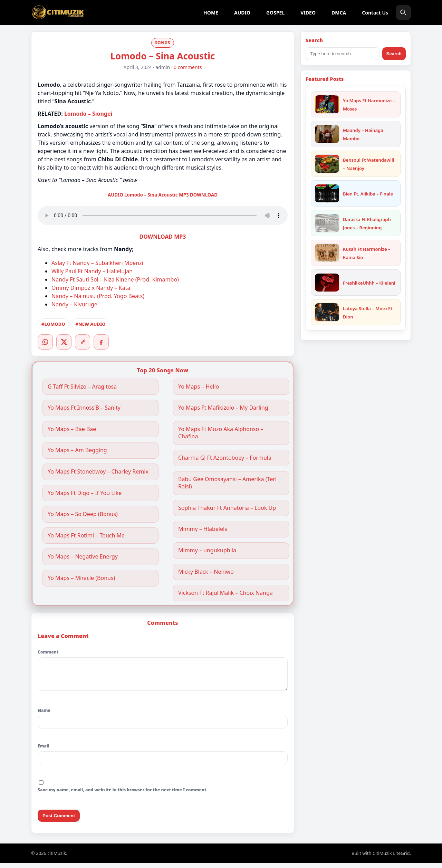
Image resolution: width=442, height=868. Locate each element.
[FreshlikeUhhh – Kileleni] (327, 283)
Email (44, 751)
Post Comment (59, 821)
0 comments (188, 67)
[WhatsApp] (45, 342)
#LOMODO (53, 324)
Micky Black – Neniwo (206, 572)
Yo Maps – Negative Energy (83, 557)
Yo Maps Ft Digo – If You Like (85, 493)
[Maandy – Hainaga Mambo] (327, 134)
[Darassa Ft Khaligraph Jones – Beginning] (327, 223)
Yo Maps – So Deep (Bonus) (83, 514)
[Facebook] (101, 342)
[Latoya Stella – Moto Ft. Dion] (327, 312)
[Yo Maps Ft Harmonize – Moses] (327, 104)
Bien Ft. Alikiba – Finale (368, 194)
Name (44, 716)
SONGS (163, 43)
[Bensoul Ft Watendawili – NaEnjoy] (327, 164)
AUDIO (242, 13)
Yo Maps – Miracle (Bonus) (81, 578)
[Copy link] (83, 342)
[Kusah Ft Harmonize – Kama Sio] (327, 253)
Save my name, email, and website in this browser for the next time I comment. (123, 795)
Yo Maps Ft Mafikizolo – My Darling (223, 408)
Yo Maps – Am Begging (77, 450)
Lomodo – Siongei (88, 114)
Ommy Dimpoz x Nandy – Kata (91, 288)
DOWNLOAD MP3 (163, 237)
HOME (211, 13)
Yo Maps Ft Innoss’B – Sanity (84, 408)
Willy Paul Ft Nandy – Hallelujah (92, 271)
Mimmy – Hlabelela (203, 529)
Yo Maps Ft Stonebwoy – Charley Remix (98, 472)
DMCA (339, 13)
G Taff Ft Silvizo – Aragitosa (82, 387)
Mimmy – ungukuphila (207, 550)
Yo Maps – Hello (199, 387)
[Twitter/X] (64, 342)
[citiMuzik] (58, 12)
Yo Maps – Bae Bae (72, 429)
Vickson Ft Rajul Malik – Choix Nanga (225, 593)
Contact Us (375, 13)
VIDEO (308, 13)
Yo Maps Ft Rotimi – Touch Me (86, 536)
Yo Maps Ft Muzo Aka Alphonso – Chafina (221, 433)
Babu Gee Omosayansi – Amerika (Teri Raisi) (227, 483)
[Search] (403, 12)
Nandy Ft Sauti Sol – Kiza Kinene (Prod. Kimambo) (115, 279)
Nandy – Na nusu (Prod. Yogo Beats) (98, 296)
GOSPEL (275, 13)
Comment (48, 652)
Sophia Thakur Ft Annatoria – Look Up (227, 508)
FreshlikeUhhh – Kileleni (369, 283)
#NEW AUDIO (91, 324)
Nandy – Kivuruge (74, 304)
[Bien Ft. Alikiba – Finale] (327, 193)
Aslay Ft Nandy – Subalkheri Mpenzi (97, 263)
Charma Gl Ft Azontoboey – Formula (225, 458)
